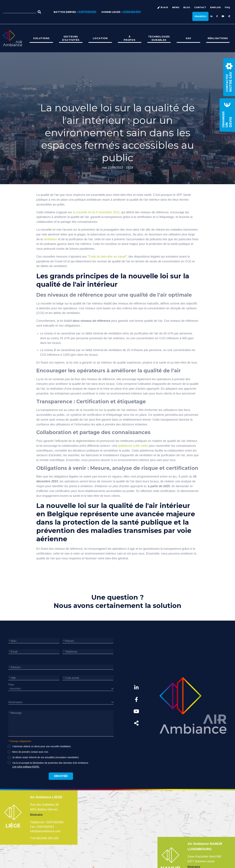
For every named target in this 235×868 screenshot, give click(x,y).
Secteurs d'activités (71, 38)
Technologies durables (159, 38)
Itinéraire (36, 815)
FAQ (227, 7)
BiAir (164, 7)
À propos (129, 38)
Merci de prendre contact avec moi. (30, 752)
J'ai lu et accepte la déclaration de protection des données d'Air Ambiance (50, 763)
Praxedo (200, 16)
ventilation (50, 239)
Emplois (215, 7)
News (176, 7)
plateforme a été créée (133, 446)
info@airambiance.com (45, 831)
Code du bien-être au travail (107, 257)
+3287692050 (86, 12)
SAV (188, 38)
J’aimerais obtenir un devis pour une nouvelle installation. (42, 746)
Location (100, 38)
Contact (200, 7)
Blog (187, 7)
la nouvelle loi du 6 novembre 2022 (96, 212)
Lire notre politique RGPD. (26, 767)
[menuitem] (41, 38)
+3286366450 (131, 12)
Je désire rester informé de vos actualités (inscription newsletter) (45, 757)
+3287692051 (45, 827)
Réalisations (218, 38)
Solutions (41, 38)
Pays (11, 685)
